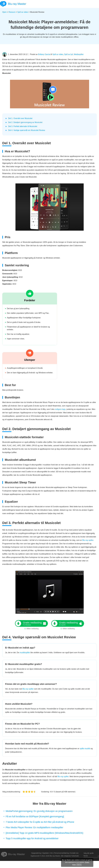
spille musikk (85, 749)
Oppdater (46, 853)
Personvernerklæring (61, 853)
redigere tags (60, 409)
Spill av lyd (69, 54)
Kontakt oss (74, 853)
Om (52, 853)
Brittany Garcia (44, 54)
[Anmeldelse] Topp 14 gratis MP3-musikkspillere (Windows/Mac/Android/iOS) (44, 833)
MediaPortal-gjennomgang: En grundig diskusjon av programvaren (39, 811)
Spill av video (23, 12)
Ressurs (12, 12)
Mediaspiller (79, 54)
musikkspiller (25, 653)
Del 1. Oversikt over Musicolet (20, 118)
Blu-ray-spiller (88, 540)
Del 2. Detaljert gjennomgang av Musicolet (25, 122)
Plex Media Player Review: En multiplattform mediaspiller (34, 827)
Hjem (4, 12)
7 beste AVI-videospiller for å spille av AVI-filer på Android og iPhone (40, 822)
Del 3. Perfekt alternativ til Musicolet (23, 126)
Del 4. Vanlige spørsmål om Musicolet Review (27, 130)
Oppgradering (36, 853)
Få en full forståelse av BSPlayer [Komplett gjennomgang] (35, 816)
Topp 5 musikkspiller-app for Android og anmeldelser (32, 838)
